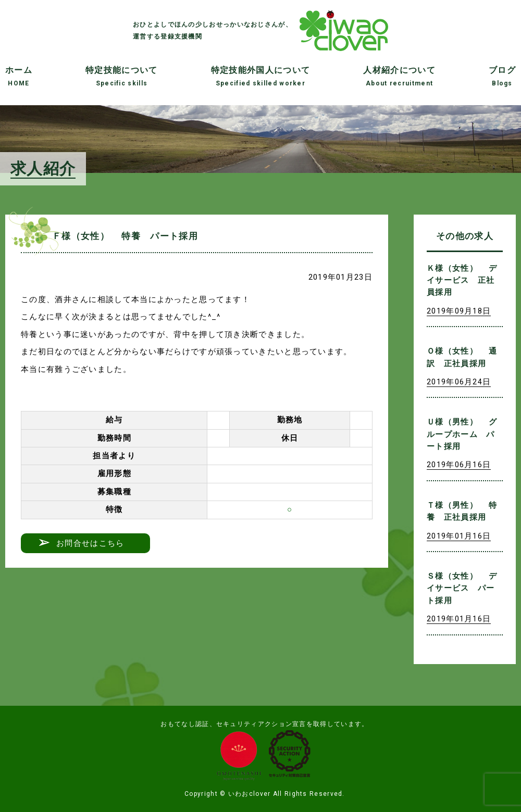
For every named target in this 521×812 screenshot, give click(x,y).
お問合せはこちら (90, 543)
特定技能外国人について (260, 76)
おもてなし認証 (185, 724)
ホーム (19, 76)
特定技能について (121, 76)
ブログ (502, 76)
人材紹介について (399, 76)
